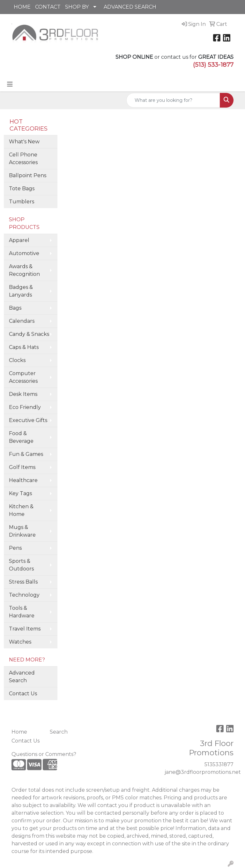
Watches (20, 642)
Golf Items (22, 467)
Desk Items (23, 394)
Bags (15, 308)
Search (59, 732)
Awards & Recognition (24, 270)
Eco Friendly (25, 407)
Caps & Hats (24, 347)
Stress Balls (23, 582)
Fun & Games (26, 454)
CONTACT (48, 7)
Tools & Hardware (22, 612)
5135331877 (219, 764)
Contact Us (23, 694)
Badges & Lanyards (21, 291)
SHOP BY (77, 7)
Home (19, 732)
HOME (22, 7)
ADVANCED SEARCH (130, 7)
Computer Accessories (23, 377)
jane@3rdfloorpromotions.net (203, 772)
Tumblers (22, 202)
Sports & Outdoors (21, 565)
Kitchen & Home (21, 510)
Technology (24, 595)
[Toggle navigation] (10, 84)
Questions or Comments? (44, 754)
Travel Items (25, 629)
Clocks (17, 360)
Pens (15, 548)
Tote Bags (22, 189)
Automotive (24, 253)
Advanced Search (22, 677)
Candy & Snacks (29, 334)
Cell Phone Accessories (23, 159)
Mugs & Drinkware (22, 531)
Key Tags (20, 493)
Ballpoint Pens (28, 175)
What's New (24, 142)
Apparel (19, 240)
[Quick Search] (173, 100)
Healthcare (23, 480)
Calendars (22, 321)
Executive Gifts (28, 420)
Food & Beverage (21, 437)
